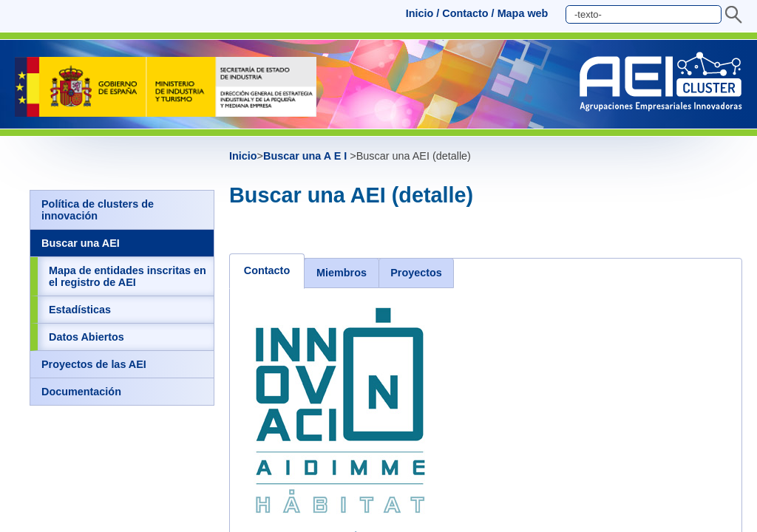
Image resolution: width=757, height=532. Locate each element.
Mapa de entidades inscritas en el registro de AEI (128, 276)
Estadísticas (80, 310)
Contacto (465, 13)
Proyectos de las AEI (94, 364)
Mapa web (523, 13)
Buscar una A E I (306, 156)
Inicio (420, 13)
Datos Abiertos (86, 337)
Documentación (81, 392)
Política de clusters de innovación (98, 210)
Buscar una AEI (81, 243)
